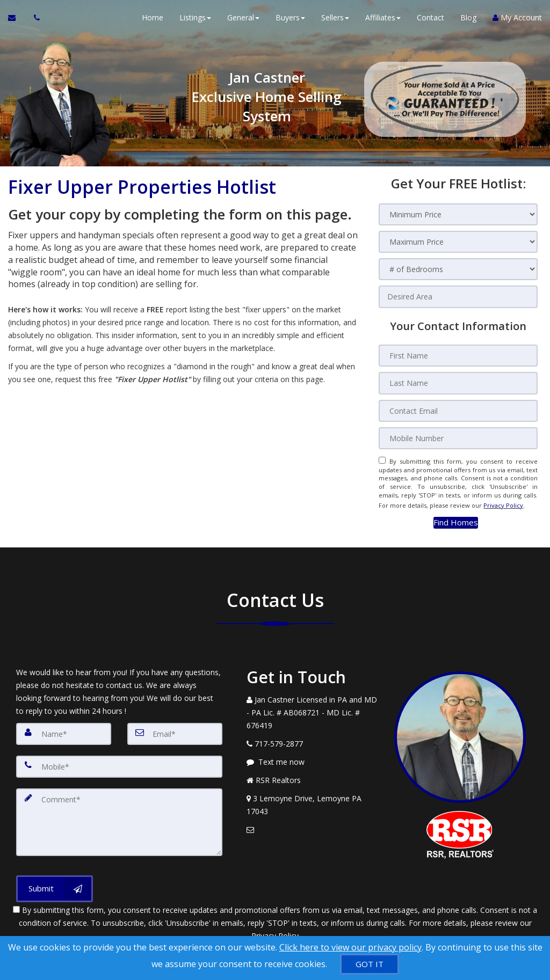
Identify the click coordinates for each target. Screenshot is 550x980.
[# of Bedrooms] (458, 269)
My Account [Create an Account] (517, 21)
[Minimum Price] (458, 214)
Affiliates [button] (383, 21)
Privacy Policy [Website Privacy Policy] (503, 500)
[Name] (64, 726)
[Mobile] (119, 758)
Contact (430, 21)
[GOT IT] (370, 964)
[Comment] (119, 812)
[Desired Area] (458, 296)
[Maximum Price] (458, 242)
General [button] (243, 21)
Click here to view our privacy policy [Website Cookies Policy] (350, 947)
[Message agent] (312, 755)
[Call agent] (34, 21)
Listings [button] (195, 21)
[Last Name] (458, 382)
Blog (468, 21)
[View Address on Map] (312, 798)
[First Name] (458, 355)
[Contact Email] (458, 408)
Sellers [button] (335, 21)
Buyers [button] (290, 21)
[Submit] (55, 877)
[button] (456, 515)
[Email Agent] (17, 21)
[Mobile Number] (458, 435)
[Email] (175, 726)
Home (153, 21)
